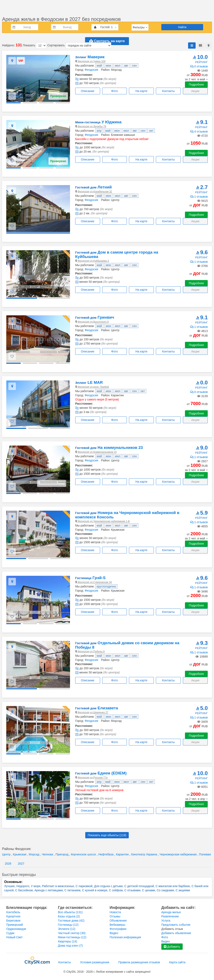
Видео (114, 933)
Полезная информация (125, 937)
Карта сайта (177, 962)
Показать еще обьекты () (107, 835)
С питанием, (73, 890)
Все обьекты (70, 912)
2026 (8, 864)
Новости (115, 912)
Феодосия (91, 70)
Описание (88, 91)
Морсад (34, 854)
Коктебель (13, 912)
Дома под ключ (70, 946)
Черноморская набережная (179, 854)
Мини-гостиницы (72, 937)
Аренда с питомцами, (49, 890)
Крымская (20, 854)
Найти (182, 27)
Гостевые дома (71, 921)
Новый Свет (14, 937)
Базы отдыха (69, 916)
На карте (141, 91)
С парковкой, (85, 886)
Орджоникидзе (16, 929)
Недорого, (24, 886)
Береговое (13, 921)
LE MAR (89, 382)
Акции (195, 91)
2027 (21, 864)
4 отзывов (199, 131)
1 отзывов (199, 197)
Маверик (90, 57)
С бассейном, (25, 890)
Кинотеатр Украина (145, 854)
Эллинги (67, 929)
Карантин (123, 854)
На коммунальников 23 (109, 448)
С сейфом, (117, 890)
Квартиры (68, 941)
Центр (7, 854)
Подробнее (196, 85)
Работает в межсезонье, (59, 886)
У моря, (36, 886)
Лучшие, (10, 886)
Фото (115, 91)
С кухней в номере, (95, 890)
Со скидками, (166, 890)
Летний (94, 187)
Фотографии (118, 929)
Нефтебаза (106, 854)
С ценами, (149, 890)
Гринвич (95, 317)
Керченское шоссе (84, 854)
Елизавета (97, 708)
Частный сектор (72, 933)
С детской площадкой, (140, 886)
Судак (10, 933)
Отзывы (115, 916)
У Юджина (98, 122)
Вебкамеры (117, 925)
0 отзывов (199, 66)
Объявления (118, 921)
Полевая (205, 854)
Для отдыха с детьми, (109, 886)
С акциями (183, 890)
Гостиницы (68, 925)
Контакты (168, 91)
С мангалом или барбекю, (173, 886)
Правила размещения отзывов (139, 962)
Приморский (15, 925)
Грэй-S (90, 578)
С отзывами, (133, 890)
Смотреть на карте (107, 41)
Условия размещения (95, 962)
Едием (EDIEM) (101, 773)
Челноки (48, 854)
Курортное (13, 916)
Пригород (62, 854)
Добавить (172, 947)
